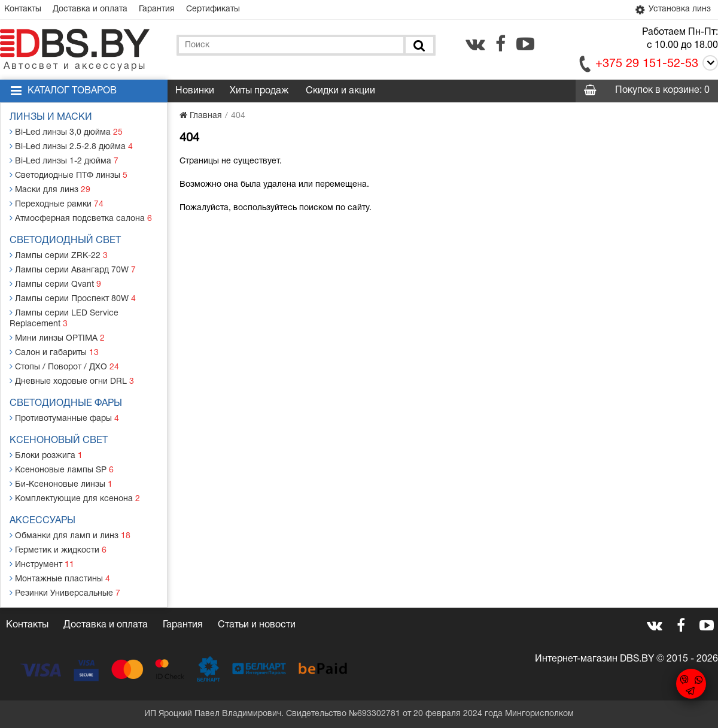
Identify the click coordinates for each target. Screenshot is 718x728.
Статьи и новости (257, 625)
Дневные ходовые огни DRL (72, 381)
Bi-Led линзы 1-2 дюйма (64, 161)
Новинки (195, 91)
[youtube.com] (525, 44)
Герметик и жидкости (58, 550)
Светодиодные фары (66, 404)
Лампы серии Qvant (55, 284)
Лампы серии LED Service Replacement (64, 318)
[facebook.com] (501, 44)
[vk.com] (475, 44)
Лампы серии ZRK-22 (59, 255)
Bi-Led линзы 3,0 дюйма (66, 132)
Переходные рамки (57, 204)
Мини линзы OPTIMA (57, 338)
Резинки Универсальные (65, 593)
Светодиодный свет (65, 241)
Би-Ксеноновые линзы (61, 484)
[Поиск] (418, 45)
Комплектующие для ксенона (75, 498)
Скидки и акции (340, 91)
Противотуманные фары (64, 418)
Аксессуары (42, 521)
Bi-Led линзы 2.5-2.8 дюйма (71, 146)
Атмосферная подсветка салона (81, 218)
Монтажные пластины (60, 579)
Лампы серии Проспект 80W (73, 298)
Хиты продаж (259, 91)
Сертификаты (213, 9)
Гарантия (157, 9)
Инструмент (42, 564)
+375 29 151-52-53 (647, 64)
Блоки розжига (46, 455)
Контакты (23, 9)
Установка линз (672, 10)
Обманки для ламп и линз (70, 536)
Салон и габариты (54, 352)
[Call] (708, 65)
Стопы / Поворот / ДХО (64, 367)
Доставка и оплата (90, 9)
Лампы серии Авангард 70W (73, 270)
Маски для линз (50, 189)
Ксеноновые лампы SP (62, 470)
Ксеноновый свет (59, 441)
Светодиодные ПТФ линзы (69, 175)
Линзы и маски (51, 117)
